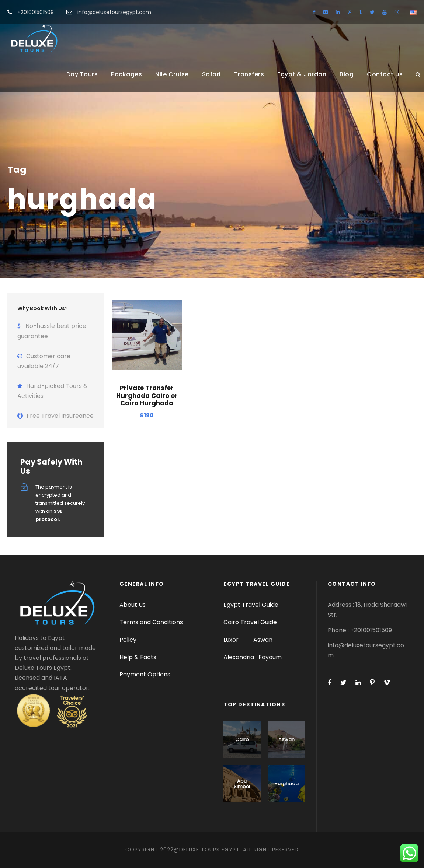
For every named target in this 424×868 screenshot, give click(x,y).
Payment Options (145, 674)
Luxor (232, 640)
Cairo (242, 739)
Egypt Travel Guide (251, 605)
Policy (128, 640)
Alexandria (239, 657)
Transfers (249, 74)
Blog (347, 74)
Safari (211, 74)
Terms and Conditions (151, 622)
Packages (126, 74)
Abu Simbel (242, 784)
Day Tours (82, 74)
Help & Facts (138, 657)
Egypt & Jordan (302, 74)
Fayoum (270, 657)
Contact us (385, 74)
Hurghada (286, 783)
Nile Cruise (172, 74)
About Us (133, 605)
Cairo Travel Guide (250, 622)
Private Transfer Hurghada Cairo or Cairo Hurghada (147, 395)
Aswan (263, 640)
